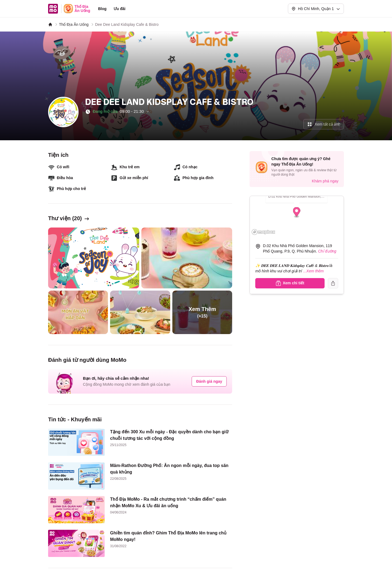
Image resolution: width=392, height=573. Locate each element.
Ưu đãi (120, 9)
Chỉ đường (327, 251)
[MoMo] (50, 24)
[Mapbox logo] (263, 232)
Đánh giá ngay (209, 381)
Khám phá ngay (325, 181)
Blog (102, 9)
